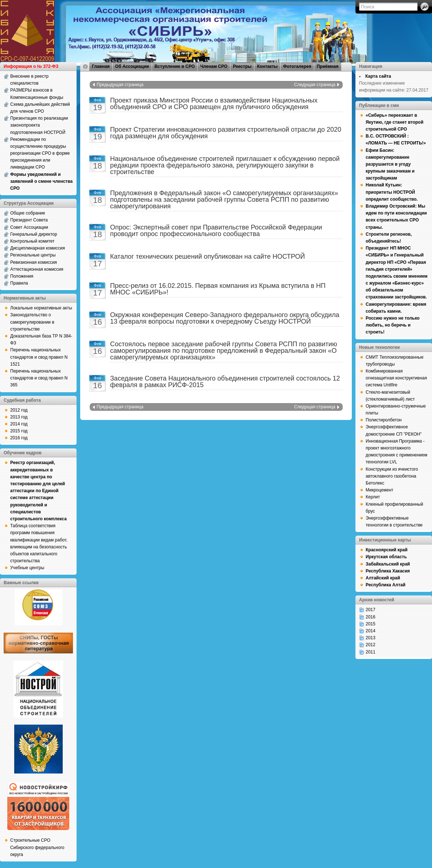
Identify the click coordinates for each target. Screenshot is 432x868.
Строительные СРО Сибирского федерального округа (37, 847)
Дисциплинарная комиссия (38, 248)
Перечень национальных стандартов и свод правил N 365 (39, 378)
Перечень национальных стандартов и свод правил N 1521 (39, 357)
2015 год (19, 431)
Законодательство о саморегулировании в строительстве (32, 322)
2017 (371, 610)
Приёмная (328, 66)
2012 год (19, 410)
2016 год (19, 438)
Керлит (373, 497)
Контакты (267, 66)
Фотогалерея (297, 66)
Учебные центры (27, 568)
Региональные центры (33, 255)
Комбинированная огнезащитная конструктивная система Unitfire (396, 378)
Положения (22, 276)
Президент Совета (29, 220)
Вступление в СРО (175, 66)
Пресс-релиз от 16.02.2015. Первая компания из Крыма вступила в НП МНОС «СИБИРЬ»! (218, 289)
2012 (371, 645)
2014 (371, 631)
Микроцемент (380, 490)
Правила (19, 283)
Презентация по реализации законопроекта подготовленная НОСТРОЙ (39, 125)
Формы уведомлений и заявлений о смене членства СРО (41, 181)
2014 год (19, 424)
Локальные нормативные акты (41, 308)
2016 (371, 617)
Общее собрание (28, 213)
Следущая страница (315, 85)
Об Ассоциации (132, 66)
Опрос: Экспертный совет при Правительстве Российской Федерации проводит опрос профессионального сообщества (216, 231)
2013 (371, 638)
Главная (101, 66)
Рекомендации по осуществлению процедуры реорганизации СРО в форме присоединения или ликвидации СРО (40, 153)
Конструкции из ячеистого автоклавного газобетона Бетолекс (392, 476)
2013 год (19, 417)
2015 (371, 624)
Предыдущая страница (120, 85)
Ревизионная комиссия (34, 262)
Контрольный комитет (32, 241)
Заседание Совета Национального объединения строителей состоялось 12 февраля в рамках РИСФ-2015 (225, 382)
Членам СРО (214, 66)
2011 (371, 652)
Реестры (242, 66)
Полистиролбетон (384, 420)
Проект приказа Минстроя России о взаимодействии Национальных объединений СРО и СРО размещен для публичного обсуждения (214, 104)
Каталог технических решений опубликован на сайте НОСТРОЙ (207, 256)
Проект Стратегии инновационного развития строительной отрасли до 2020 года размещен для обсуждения (226, 133)
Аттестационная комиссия (37, 269)
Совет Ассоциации (29, 227)
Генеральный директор (34, 234)
